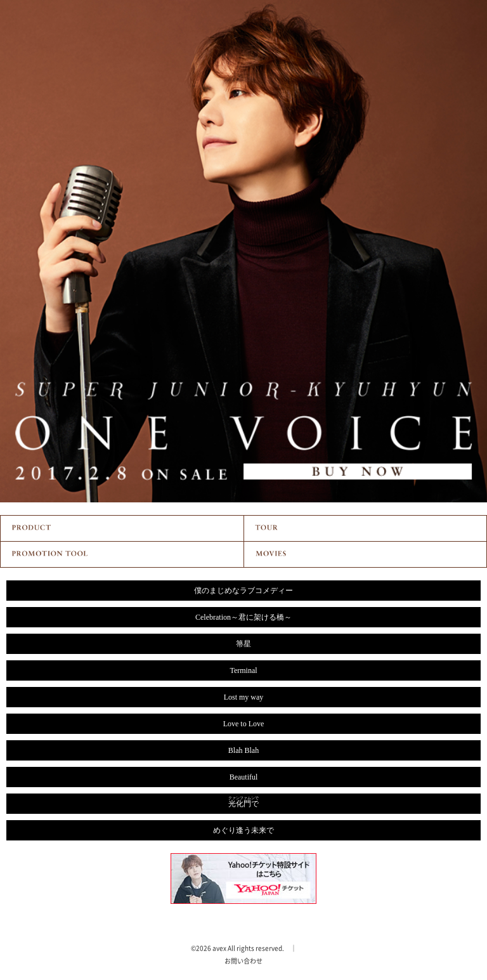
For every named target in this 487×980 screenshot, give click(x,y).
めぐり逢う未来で (243, 830)
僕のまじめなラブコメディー (243, 591)
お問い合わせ (243, 961)
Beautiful (244, 777)
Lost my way (244, 697)
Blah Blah (243, 750)
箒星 (243, 644)
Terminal (243, 670)
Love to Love (244, 724)
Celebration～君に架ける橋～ (243, 617)
